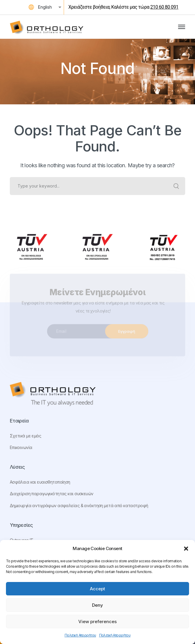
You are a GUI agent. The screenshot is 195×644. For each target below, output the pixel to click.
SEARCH (176, 186)
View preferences (97, 621)
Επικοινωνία (21, 447)
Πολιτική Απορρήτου (80, 635)
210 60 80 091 (164, 7)
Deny (97, 605)
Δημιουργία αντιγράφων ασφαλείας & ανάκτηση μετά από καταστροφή (79, 506)
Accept (97, 589)
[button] (186, 549)
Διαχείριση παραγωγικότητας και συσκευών (52, 494)
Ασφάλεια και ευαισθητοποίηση (40, 482)
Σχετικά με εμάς (25, 436)
